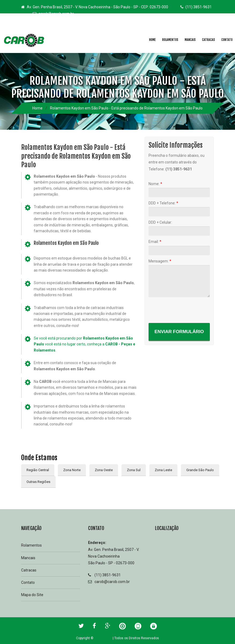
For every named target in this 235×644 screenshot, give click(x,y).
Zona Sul (134, 470)
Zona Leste (163, 470)
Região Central (38, 470)
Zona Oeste (104, 470)
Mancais (190, 40)
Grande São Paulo (200, 470)
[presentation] (189, 310)
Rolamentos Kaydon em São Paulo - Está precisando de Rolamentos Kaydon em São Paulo (126, 108)
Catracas (209, 40)
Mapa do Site (32, 595)
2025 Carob (103, 638)
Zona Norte (72, 470)
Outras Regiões (38, 482)
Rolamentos (170, 40)
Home (152, 40)
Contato (28, 582)
